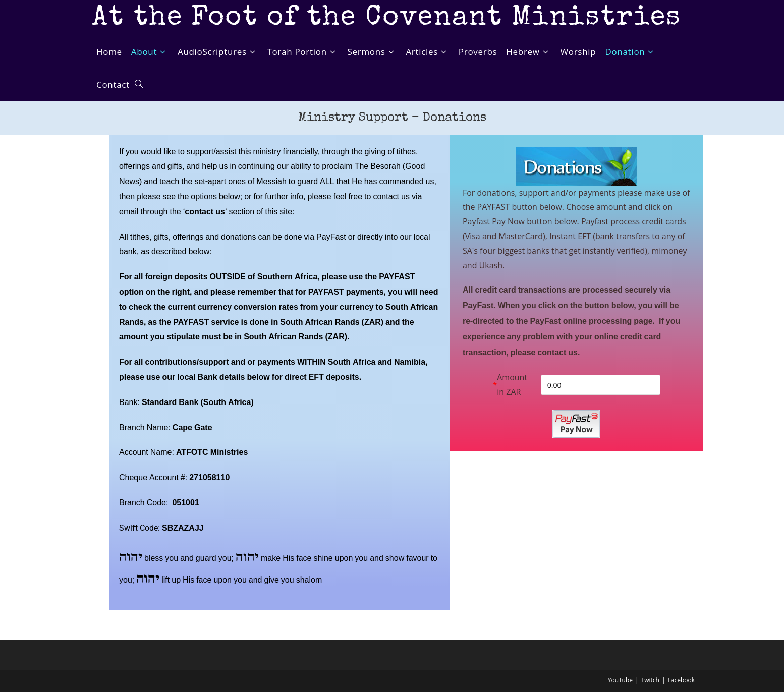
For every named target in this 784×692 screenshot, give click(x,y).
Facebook (681, 680)
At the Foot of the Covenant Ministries (388, 19)
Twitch (650, 680)
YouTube (620, 680)
